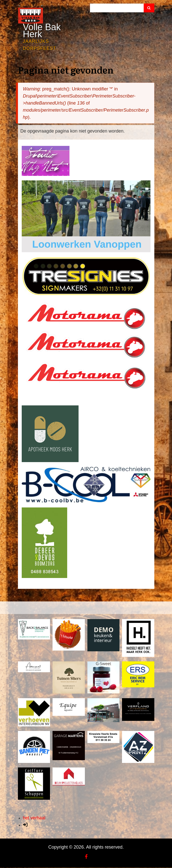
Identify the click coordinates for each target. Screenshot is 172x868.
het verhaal (34, 818)
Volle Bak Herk (42, 31)
